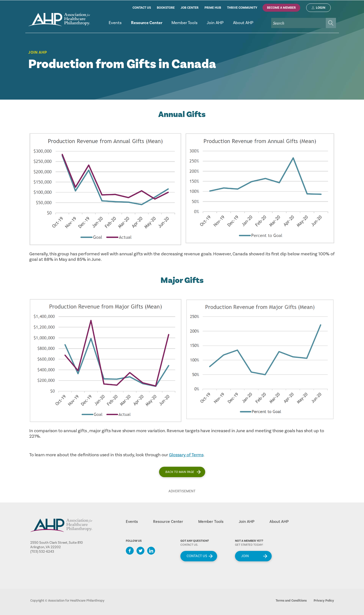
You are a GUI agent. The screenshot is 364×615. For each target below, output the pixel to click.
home (59, 20)
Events (132, 522)
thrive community (242, 8)
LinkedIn (151, 551)
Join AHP (38, 52)
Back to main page (180, 472)
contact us (142, 8)
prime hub (213, 8)
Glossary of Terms (186, 455)
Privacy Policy (324, 601)
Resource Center (168, 522)
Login (321, 8)
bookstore (166, 8)
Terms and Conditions (291, 601)
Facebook (130, 551)
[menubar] (220, 25)
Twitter (140, 551)
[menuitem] (115, 25)
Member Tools (211, 522)
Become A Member (281, 8)
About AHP (279, 522)
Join (245, 556)
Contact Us (197, 556)
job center (190, 8)
